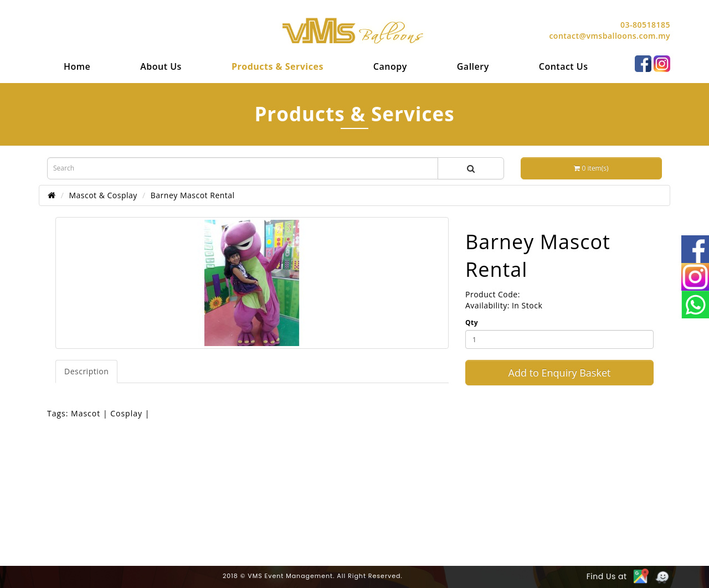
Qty (472, 323)
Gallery (473, 66)
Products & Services (278, 66)
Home (77, 66)
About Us (161, 66)
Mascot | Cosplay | (110, 413)
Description (86, 371)
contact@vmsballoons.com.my (610, 36)
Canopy (390, 66)
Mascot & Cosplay (103, 195)
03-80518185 (645, 25)
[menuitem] (77, 66)
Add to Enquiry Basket (560, 373)
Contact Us (564, 66)
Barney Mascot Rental (193, 195)
